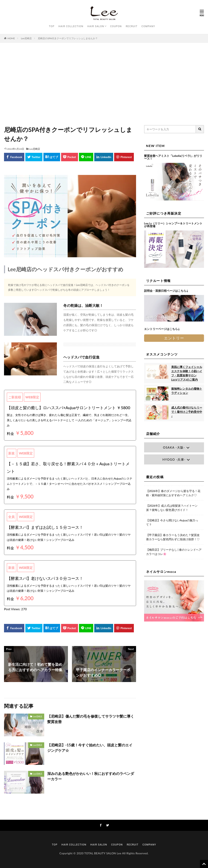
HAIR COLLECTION (71, 26)
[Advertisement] (104, 83)
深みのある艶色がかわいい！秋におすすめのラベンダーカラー (91, 776)
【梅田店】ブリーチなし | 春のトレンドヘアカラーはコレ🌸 (174, 552)
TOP (52, 26)
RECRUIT (132, 26)
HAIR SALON (96, 26)
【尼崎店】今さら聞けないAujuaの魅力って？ (172, 522)
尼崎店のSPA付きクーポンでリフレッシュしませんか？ (68, 38)
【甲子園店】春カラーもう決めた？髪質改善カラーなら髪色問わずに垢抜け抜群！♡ (173, 537)
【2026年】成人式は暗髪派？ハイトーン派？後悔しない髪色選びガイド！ (172, 508)
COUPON (116, 26)
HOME (11, 38)
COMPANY (148, 26)
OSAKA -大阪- (174, 447)
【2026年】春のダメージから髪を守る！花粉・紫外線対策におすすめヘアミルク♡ (173, 493)
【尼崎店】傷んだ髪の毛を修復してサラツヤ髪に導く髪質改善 (91, 719)
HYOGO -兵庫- (174, 459)
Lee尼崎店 (26, 38)
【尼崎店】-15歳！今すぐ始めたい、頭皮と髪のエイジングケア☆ (90, 748)
